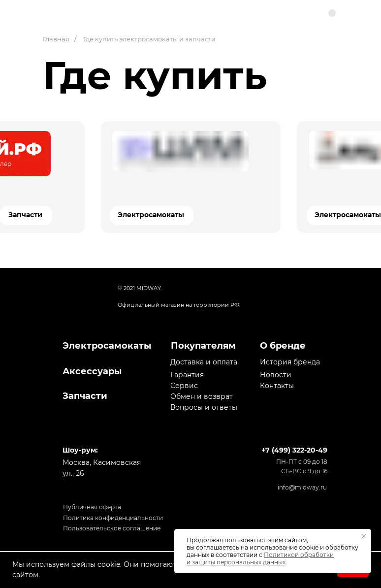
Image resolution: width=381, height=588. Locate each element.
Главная (56, 39)
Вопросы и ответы (204, 407)
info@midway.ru (302, 487)
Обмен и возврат (202, 396)
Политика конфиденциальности (113, 518)
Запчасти (25, 215)
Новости (276, 375)
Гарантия (187, 375)
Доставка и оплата (204, 362)
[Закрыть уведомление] (364, 536)
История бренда (290, 362)
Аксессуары (92, 371)
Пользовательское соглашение (112, 528)
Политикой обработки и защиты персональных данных (260, 558)
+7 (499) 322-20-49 (294, 450)
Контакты (277, 386)
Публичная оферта (92, 507)
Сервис (184, 386)
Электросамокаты (151, 215)
